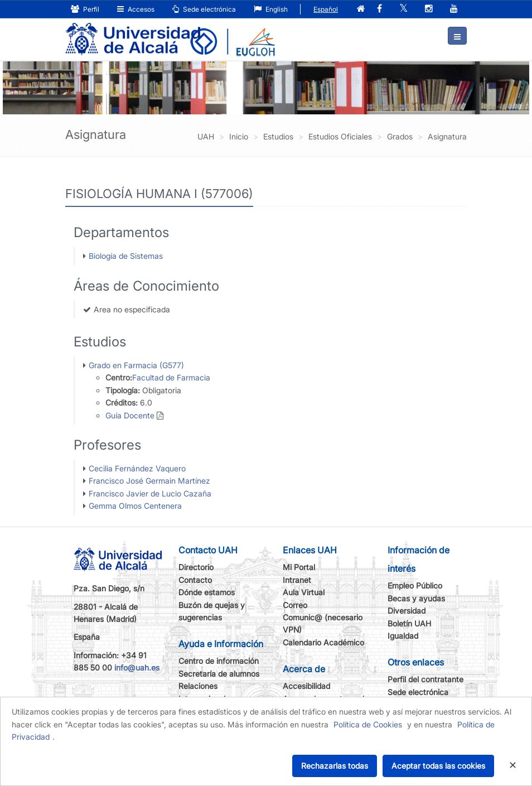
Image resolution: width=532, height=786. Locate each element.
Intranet (297, 580)
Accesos (136, 9)
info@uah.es (137, 667)
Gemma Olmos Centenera (135, 506)
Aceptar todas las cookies (438, 766)
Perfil (85, 9)
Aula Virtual (304, 592)
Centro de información (219, 661)
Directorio (196, 567)
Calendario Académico (323, 642)
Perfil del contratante (425, 679)
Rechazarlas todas (335, 766)
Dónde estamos (207, 592)
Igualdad (403, 636)
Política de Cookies (368, 724)
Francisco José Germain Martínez (149, 481)
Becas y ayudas (416, 598)
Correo (295, 605)
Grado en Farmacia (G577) (136, 365)
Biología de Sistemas (126, 256)
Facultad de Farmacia (171, 377)
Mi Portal (299, 567)
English (271, 9)
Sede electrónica (204, 9)
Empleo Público (415, 585)
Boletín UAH (409, 623)
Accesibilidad (306, 686)
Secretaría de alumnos (219, 674)
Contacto (195, 580)
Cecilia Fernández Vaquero (137, 468)
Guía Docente (130, 415)
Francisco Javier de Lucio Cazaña (150, 493)
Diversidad (407, 611)
